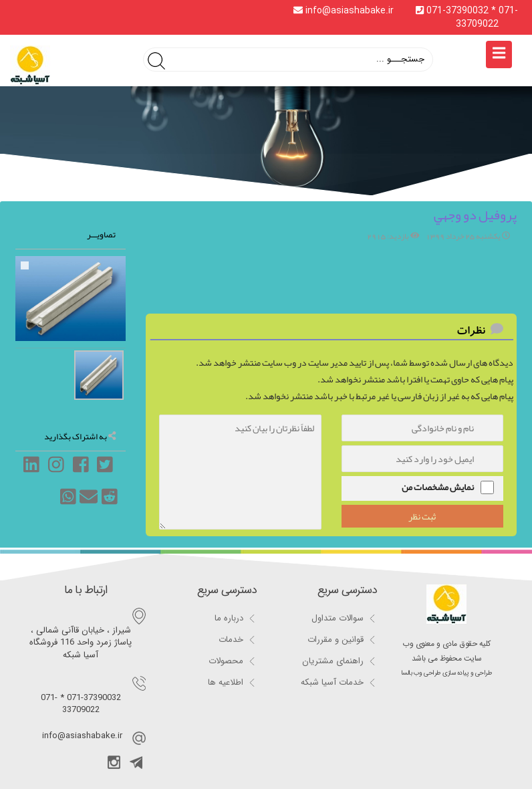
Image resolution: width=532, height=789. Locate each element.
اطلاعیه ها (226, 682)
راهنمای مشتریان (333, 661)
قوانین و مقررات (336, 640)
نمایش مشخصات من (438, 487)
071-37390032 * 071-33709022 (467, 17)
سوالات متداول (338, 618)
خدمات (231, 640)
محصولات (226, 661)
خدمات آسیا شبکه (332, 682)
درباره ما (229, 618)
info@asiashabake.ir (345, 11)
